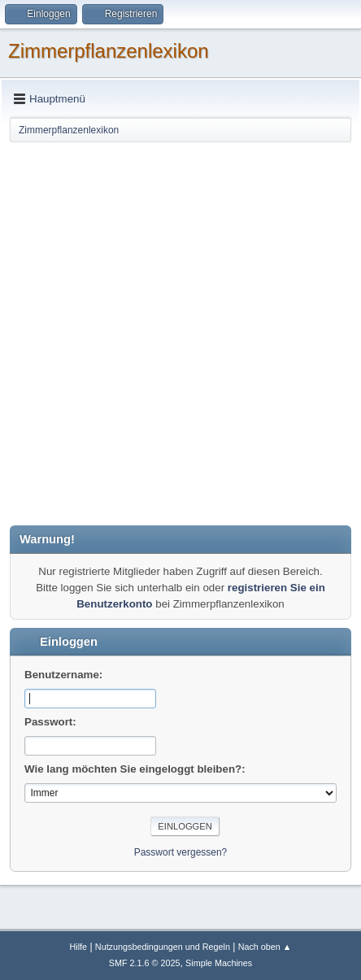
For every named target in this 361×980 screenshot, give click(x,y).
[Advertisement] (180, 333)
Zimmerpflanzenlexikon (109, 51)
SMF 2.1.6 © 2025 (145, 963)
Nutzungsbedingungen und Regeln (163, 947)
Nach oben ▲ (265, 947)
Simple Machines (219, 963)
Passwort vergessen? (181, 852)
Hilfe (78, 947)
